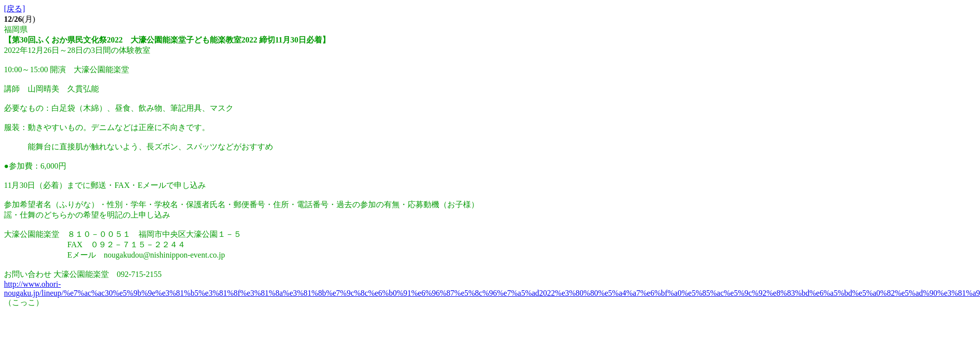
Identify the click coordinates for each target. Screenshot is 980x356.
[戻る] (15, 9)
